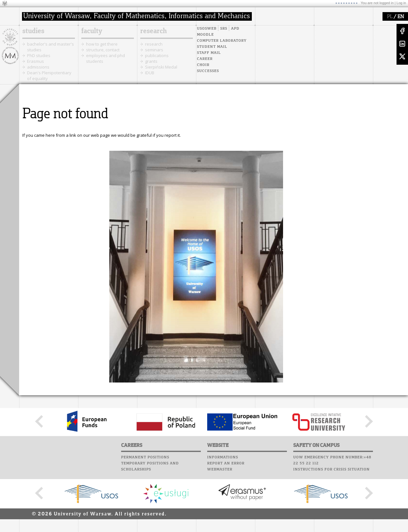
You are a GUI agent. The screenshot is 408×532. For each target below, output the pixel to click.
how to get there (102, 44)
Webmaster (220, 470)
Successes (208, 71)
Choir (203, 65)
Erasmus (36, 61)
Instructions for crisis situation (331, 470)
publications (157, 55)
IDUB (150, 73)
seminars (154, 50)
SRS (224, 29)
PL (390, 17)
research (153, 31)
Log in (401, 3)
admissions (38, 67)
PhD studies (39, 55)
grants (151, 61)
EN (401, 17)
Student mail (212, 47)
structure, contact (103, 50)
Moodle (205, 35)
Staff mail (209, 53)
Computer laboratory (222, 41)
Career (205, 59)
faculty (92, 31)
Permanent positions (145, 457)
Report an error (226, 463)
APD (235, 29)
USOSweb (207, 29)
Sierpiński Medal (161, 67)
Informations (223, 457)
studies (33, 31)
